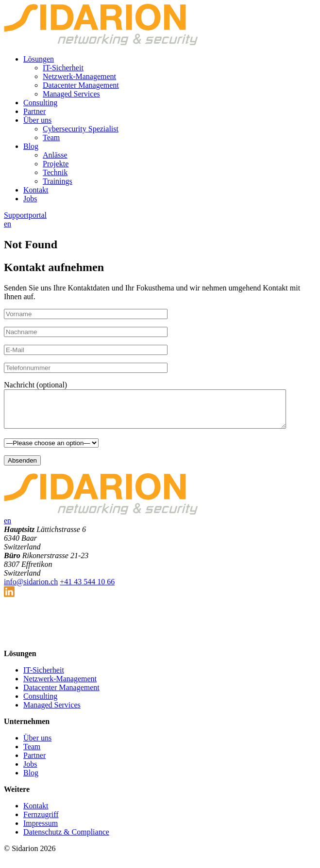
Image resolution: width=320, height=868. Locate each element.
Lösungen (39, 59)
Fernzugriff (41, 822)
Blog (31, 146)
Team (51, 137)
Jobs (30, 199)
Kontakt (36, 190)
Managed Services (71, 94)
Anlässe (55, 155)
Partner (34, 111)
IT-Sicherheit (63, 68)
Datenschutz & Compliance (66, 839)
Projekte (56, 164)
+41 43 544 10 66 (87, 589)
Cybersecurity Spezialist (81, 129)
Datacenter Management (81, 85)
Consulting (40, 103)
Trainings (58, 181)
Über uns (37, 120)
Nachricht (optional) (35, 385)
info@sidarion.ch (31, 589)
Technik (55, 172)
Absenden (22, 468)
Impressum (41, 830)
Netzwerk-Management (79, 76)
